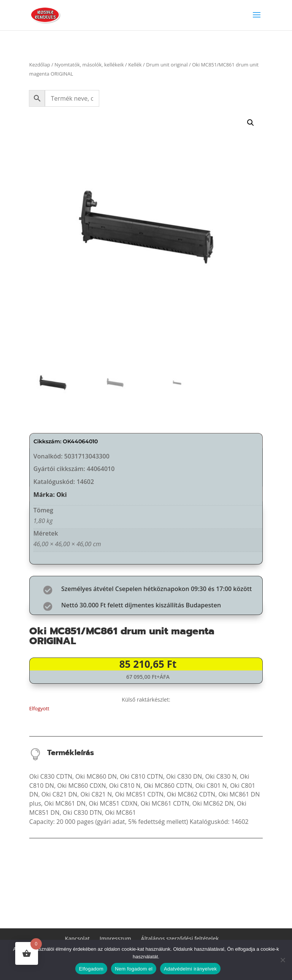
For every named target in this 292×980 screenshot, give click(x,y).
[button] (251, 123)
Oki (62, 495)
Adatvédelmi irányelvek (190, 969)
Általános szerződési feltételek (180, 938)
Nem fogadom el (134, 969)
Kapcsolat (78, 938)
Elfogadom (91, 969)
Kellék (135, 65)
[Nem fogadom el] (282, 960)
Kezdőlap (40, 65)
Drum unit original (167, 65)
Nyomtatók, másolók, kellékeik (89, 65)
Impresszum (115, 938)
